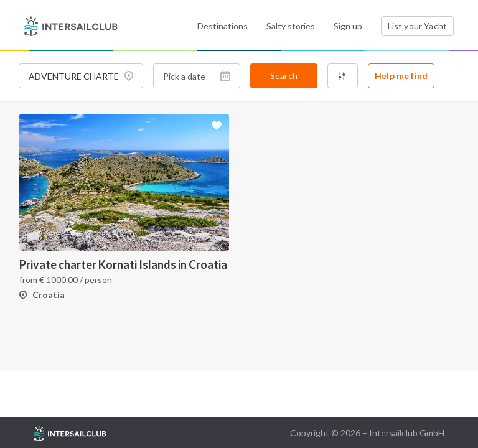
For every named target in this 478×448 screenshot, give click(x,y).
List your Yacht (417, 26)
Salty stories (291, 26)
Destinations (223, 26)
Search (284, 76)
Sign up (348, 26)
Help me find (401, 76)
